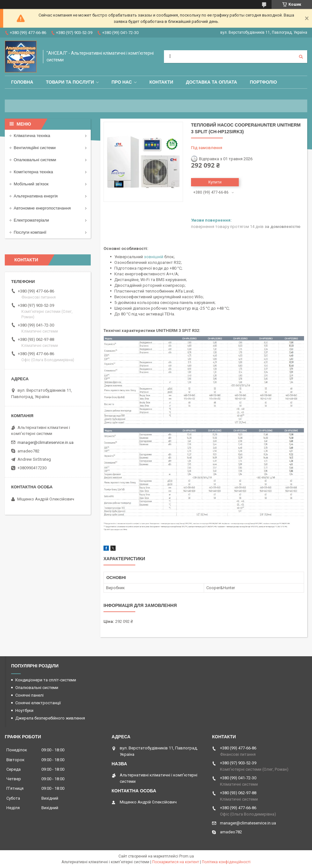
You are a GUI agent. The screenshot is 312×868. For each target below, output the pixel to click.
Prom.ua (187, 856)
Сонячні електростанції (38, 703)
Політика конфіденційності (226, 862)
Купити (215, 182)
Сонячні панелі (29, 695)
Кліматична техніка (32, 136)
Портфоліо (263, 82)
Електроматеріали (31, 220)
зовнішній (154, 257)
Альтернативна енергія (36, 196)
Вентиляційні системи (35, 148)
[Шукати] (301, 57)
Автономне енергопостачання (42, 208)
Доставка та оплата (212, 82)
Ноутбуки (24, 710)
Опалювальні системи (35, 160)
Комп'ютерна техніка (33, 172)
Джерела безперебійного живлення (50, 718)
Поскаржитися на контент (176, 862)
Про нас (122, 82)
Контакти (161, 82)
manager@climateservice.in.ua (46, 442)
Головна (22, 82)
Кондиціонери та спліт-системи (46, 680)
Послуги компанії (30, 232)
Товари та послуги (70, 82)
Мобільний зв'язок (31, 184)
